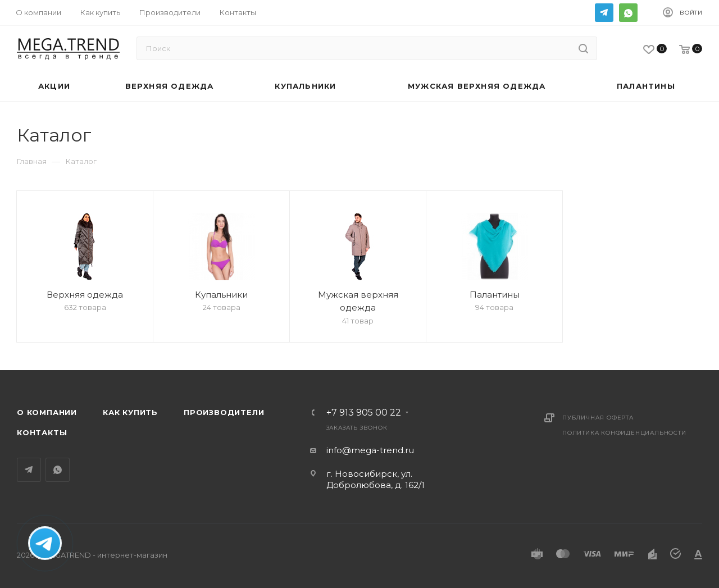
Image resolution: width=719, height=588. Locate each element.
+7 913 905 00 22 (364, 413)
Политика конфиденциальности (624, 433)
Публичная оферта (598, 418)
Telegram (604, 13)
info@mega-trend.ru (370, 450)
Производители (224, 412)
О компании (47, 412)
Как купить (130, 412)
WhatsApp (628, 13)
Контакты (42, 432)
